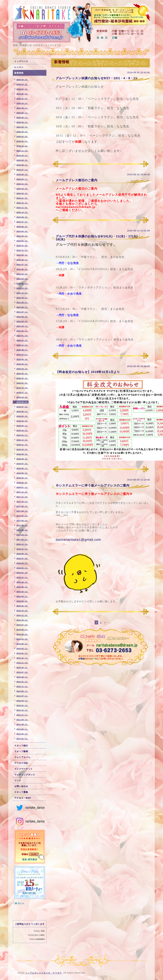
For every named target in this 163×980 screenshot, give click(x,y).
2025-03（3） (23, 132)
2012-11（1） (23, 687)
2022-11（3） (23, 250)
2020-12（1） (23, 340)
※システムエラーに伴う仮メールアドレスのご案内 (93, 485)
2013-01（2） (23, 682)
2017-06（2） (23, 521)
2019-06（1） (23, 412)
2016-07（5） (23, 559)
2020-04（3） (23, 369)
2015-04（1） (23, 596)
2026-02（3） (23, 89)
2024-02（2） (23, 193)
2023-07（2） (23, 222)
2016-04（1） (23, 563)
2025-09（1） (23, 108)
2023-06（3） (23, 227)
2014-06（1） (23, 630)
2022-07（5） (23, 265)
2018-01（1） (23, 487)
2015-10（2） (23, 582)
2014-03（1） (23, 644)
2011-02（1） (23, 734)
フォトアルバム (22, 757)
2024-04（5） (23, 184)
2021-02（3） (23, 331)
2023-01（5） (23, 246)
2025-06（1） (23, 118)
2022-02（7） (23, 284)
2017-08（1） (23, 511)
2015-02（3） (23, 606)
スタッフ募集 (21, 792)
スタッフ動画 (21, 751)
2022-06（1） (23, 269)
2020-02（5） (23, 378)
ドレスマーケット (24, 769)
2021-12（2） (23, 288)
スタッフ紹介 (21, 746)
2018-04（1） (23, 478)
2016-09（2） (23, 554)
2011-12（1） (23, 710)
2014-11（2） (23, 615)
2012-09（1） (23, 691)
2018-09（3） (23, 454)
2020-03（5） (23, 374)
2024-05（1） (23, 179)
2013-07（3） (23, 672)
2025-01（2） (23, 141)
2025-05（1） (23, 122)
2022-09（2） (23, 255)
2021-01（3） (23, 336)
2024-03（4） (23, 189)
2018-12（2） (23, 440)
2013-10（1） (23, 668)
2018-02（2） (23, 483)
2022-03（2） (23, 279)
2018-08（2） (23, 459)
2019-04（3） (23, 421)
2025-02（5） (23, 137)
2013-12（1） (23, 658)
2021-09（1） (23, 303)
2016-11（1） (23, 549)
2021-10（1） (23, 298)
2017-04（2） (23, 530)
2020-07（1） (23, 355)
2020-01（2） (23, 383)
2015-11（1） (23, 577)
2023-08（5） (23, 217)
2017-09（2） (23, 506)
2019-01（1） (23, 435)
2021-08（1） (23, 307)
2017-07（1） (23, 516)
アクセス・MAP (23, 798)
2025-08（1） (23, 113)
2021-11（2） (23, 293)
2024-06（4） (23, 174)
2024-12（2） (23, 146)
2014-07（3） (23, 625)
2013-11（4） (23, 663)
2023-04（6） (23, 231)
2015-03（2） (23, 601)
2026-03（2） (23, 84)
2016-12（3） (23, 544)
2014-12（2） (23, 611)
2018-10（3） (23, 449)
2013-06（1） (23, 677)
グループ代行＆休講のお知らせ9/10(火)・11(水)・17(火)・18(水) (98, 238)
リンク (18, 780)
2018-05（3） (23, 473)
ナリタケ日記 (21, 763)
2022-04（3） (23, 274)
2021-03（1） (23, 326)
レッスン (19, 67)
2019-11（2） (23, 393)
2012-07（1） (23, 696)
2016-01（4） (23, 573)
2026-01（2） (23, 94)
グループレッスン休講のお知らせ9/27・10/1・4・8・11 (96, 78)
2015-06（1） (23, 592)
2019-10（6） (23, 397)
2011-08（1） (23, 724)
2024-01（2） (23, 198)
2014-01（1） (23, 653)
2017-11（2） (23, 497)
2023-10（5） (23, 212)
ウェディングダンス (25, 775)
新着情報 (19, 73)
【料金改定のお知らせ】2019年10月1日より (88, 372)
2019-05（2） (23, 416)
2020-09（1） (23, 350)
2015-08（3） (23, 587)
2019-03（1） (23, 426)
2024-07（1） (23, 170)
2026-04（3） (23, 80)
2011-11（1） (23, 715)
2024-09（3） (23, 160)
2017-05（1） (23, 525)
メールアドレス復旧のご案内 (77, 180)
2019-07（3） (23, 407)
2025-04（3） (23, 127)
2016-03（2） (23, 568)
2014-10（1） (23, 620)
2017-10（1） (23, 502)
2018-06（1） (23, 468)
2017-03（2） (23, 535)
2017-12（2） (23, 492)
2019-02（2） (23, 431)
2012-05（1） (23, 701)
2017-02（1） (23, 540)
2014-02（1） (23, 649)
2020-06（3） (23, 359)
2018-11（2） (23, 445)
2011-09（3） (23, 720)
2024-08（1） (23, 165)
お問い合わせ (21, 786)
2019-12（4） (23, 388)
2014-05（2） (23, 634)
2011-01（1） (23, 739)
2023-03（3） (23, 236)
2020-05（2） (23, 364)
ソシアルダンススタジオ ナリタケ (43, 973)
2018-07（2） (23, 464)
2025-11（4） (23, 99)
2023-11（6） (23, 208)
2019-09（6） (23, 402)
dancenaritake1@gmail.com (78, 540)
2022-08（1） (23, 260)
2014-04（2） (23, 639)
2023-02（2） (23, 241)
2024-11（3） (23, 151)
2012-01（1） (23, 705)
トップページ (21, 61)
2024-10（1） (23, 156)
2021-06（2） (23, 317)
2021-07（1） (23, 312)
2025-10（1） (23, 103)
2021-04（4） (23, 321)
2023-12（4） (23, 203)
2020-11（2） (23, 345)
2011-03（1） (23, 729)
